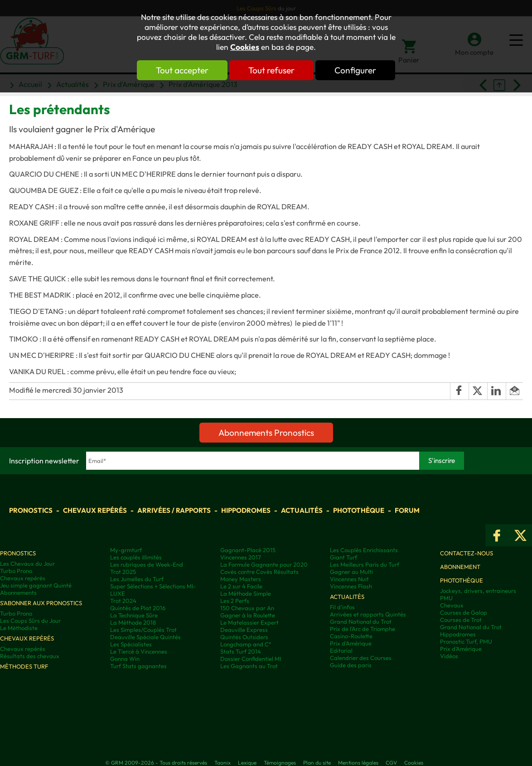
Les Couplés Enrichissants (364, 550)
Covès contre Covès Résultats (259, 572)
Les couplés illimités (136, 557)
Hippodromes (246, 510)
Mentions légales (358, 763)
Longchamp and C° (246, 644)
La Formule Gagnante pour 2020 (264, 564)
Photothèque (359, 510)
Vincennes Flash (351, 586)
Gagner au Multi (351, 572)
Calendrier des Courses (361, 658)
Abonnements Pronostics (266, 433)
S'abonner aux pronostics (41, 603)
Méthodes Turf (24, 666)
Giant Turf (343, 557)
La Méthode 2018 (133, 622)
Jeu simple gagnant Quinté (36, 585)
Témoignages (280, 763)
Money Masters (241, 579)
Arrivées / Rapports (174, 510)
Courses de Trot (461, 620)
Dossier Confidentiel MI (251, 659)
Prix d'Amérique (351, 643)
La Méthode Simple (246, 593)
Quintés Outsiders (244, 637)
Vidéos (449, 656)
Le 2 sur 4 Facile (241, 586)
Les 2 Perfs (235, 601)
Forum (407, 510)
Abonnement (460, 567)
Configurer (355, 70)
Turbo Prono (16, 571)
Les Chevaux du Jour (27, 564)
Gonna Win (125, 659)
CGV (391, 763)
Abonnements (18, 593)
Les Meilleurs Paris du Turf (365, 564)
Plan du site (317, 763)
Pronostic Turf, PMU (466, 641)
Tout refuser (271, 70)
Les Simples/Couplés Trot (143, 630)
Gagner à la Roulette (248, 615)
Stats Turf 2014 (241, 651)
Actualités (302, 510)
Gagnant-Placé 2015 (248, 550)
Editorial (341, 650)
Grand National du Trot (361, 621)
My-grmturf (126, 550)
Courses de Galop (464, 612)
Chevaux (452, 605)
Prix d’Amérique (461, 649)
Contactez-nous (467, 553)
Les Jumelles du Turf (137, 579)
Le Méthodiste (19, 628)
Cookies (245, 47)
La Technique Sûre (134, 615)
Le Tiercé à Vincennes (139, 651)
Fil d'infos (342, 607)
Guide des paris (351, 665)
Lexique (247, 763)
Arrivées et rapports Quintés (368, 614)
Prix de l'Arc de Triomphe (363, 629)
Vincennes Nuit (349, 579)
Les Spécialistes (131, 644)
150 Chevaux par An (247, 608)
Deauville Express (244, 630)
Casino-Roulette (351, 636)
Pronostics (31, 510)
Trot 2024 (123, 601)
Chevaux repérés (95, 510)
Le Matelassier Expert (249, 622)
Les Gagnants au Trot (249, 666)
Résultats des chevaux (30, 656)
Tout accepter (182, 70)
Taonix (222, 763)
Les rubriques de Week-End (147, 564)
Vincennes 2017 (241, 557)
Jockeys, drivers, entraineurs (478, 591)
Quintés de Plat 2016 (138, 608)
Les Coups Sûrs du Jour (30, 621)
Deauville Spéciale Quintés (145, 637)
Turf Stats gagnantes (138, 666)
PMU (446, 598)
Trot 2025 (123, 572)
